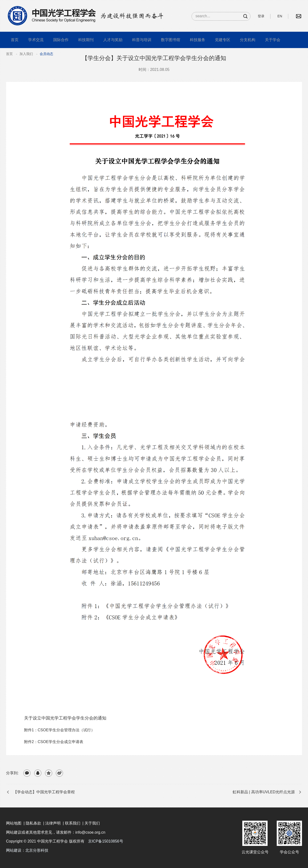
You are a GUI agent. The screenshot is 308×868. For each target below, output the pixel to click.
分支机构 (248, 40)
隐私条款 (33, 823)
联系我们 (73, 823)
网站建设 (14, 850)
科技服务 (198, 40)
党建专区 (223, 40)
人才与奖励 (113, 40)
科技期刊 (86, 40)
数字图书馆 (171, 40)
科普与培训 (142, 40)
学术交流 (36, 40)
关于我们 (92, 823)
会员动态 (46, 54)
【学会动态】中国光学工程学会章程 (44, 792)
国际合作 (61, 40)
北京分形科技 (37, 850)
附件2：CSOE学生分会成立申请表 (54, 742)
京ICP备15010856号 (106, 841)
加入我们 (26, 54)
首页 (15, 40)
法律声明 (53, 823)
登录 (261, 16)
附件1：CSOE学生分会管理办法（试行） (59, 730)
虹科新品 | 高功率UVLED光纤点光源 (264, 792)
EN (280, 16)
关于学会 (273, 40)
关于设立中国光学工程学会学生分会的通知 (65, 718)
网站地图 (14, 823)
